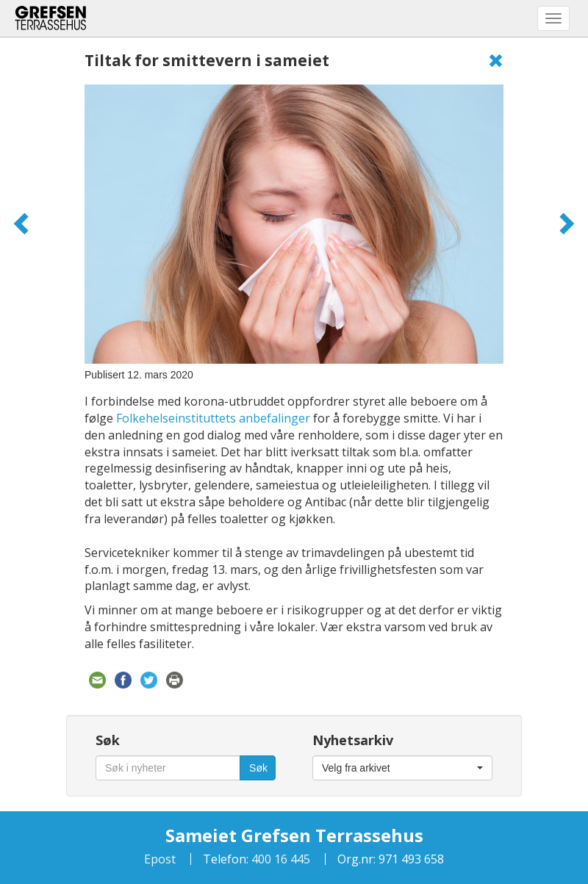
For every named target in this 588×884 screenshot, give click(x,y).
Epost (160, 859)
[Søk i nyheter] (168, 768)
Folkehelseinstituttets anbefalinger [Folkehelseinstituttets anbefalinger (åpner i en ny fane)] (213, 418)
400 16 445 (279, 859)
